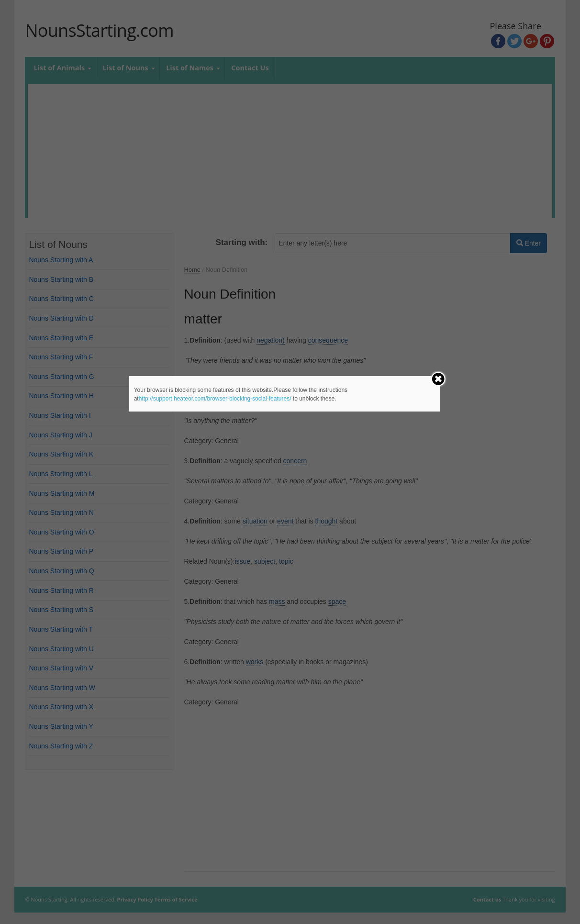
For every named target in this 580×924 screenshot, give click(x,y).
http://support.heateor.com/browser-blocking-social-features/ (215, 399)
